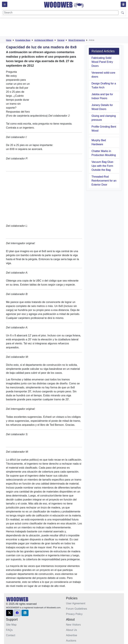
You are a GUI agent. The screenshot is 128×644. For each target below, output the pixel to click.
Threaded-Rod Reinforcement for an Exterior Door (104, 181)
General (61, 40)
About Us (71, 630)
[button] (9, 613)
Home (9, 40)
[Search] (61, 13)
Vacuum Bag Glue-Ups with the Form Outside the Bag (103, 166)
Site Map (11, 625)
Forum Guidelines (76, 609)
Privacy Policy (74, 614)
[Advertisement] (67, 28)
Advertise (72, 635)
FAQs (9, 630)
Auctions (71, 641)
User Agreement (76, 603)
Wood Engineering (77, 40)
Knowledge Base (23, 40)
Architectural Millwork (44, 40)
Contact (11, 635)
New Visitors (73, 625)
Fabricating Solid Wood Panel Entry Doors (102, 62)
